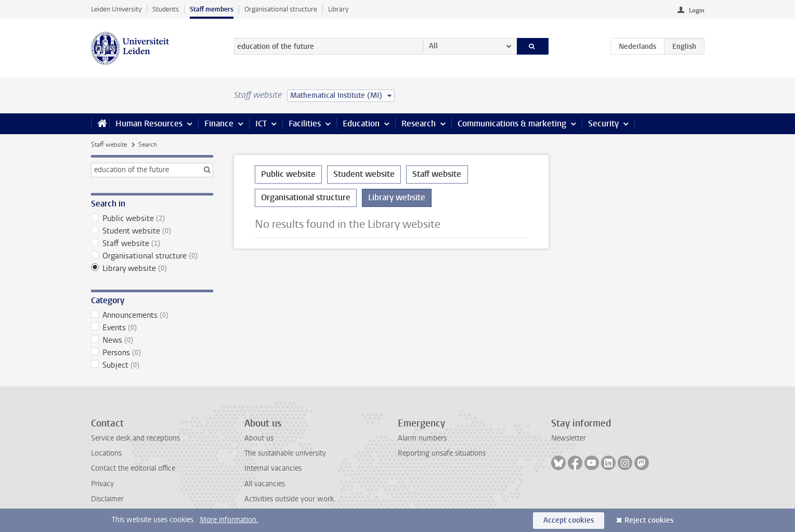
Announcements (152, 315)
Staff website (109, 145)
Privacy (102, 484)
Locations (106, 453)
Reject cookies (649, 520)
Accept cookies (569, 520)
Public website (152, 218)
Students (166, 9)
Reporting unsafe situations (442, 453)
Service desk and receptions (135, 438)
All (433, 46)
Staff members (212, 9)
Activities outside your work (289, 499)
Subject (152, 365)
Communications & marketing (512, 124)
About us (259, 438)
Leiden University (116, 9)
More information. (229, 520)
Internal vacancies (273, 468)
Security (603, 124)
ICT (261, 124)
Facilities (305, 124)
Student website (152, 231)
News (152, 340)
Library (338, 9)
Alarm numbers (422, 438)
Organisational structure (281, 9)
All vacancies (265, 484)
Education (361, 124)
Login (697, 10)
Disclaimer (107, 499)
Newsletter (569, 438)
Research (419, 124)
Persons (152, 353)
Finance (219, 124)
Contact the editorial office (133, 468)
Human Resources (149, 124)
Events (152, 328)
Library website (152, 268)
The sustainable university (285, 453)
